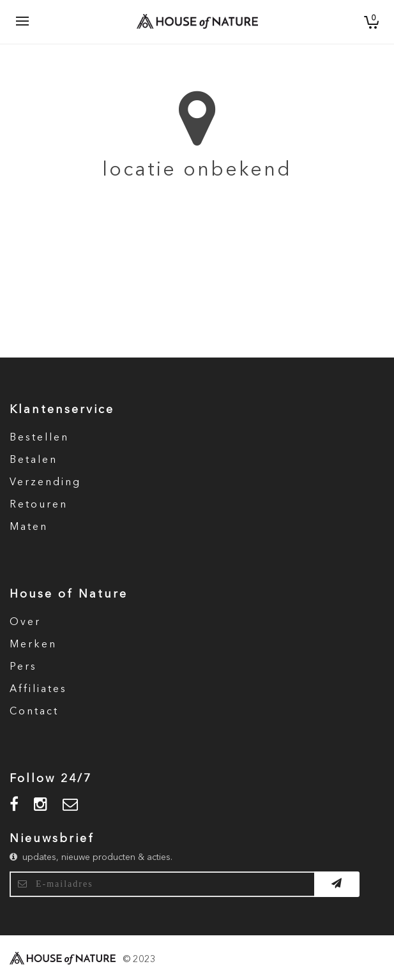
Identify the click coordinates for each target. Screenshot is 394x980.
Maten (29, 527)
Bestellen (39, 438)
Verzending (45, 483)
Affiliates (38, 690)
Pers (23, 667)
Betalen (34, 460)
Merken (33, 645)
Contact (34, 712)
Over (25, 622)
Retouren (39, 505)
